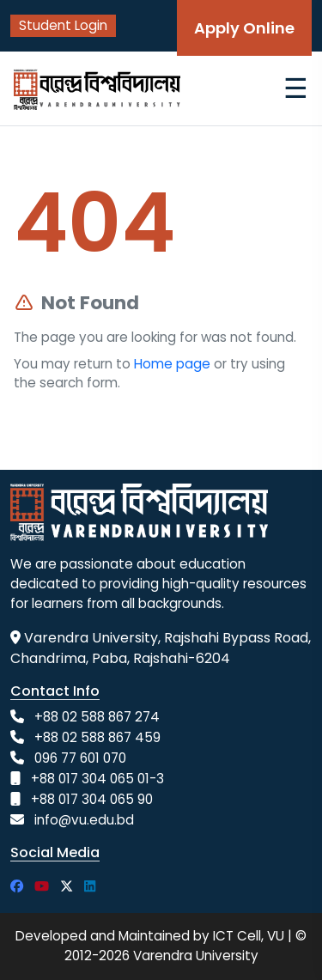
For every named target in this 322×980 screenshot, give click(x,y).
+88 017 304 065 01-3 (97, 779)
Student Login (63, 25)
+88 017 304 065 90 (92, 799)
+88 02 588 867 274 (97, 717)
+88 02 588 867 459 (97, 737)
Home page (172, 364)
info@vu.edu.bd (84, 820)
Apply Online (244, 28)
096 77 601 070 (80, 758)
